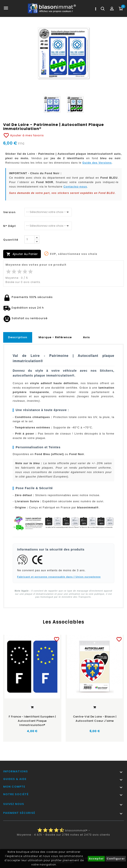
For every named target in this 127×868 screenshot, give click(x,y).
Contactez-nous (75, 187)
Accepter (96, 859)
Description (18, 337)
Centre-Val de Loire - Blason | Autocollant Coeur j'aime (95, 719)
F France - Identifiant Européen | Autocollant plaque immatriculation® (32, 721)
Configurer (116, 859)
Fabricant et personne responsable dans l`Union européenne (59, 577)
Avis (86, 337)
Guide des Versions (97, 163)
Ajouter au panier (22, 254)
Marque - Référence (55, 337)
